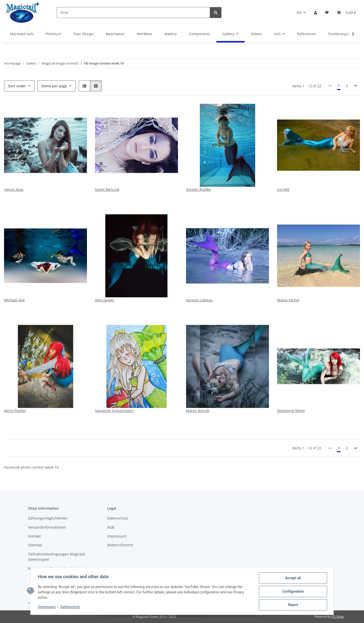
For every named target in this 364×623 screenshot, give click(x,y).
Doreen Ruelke (198, 189)
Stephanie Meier (291, 411)
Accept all (292, 579)
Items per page (54, 86)
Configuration (292, 592)
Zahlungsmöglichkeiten (48, 518)
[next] (355, 86)
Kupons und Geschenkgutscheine (56, 568)
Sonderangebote (342, 34)
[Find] (133, 13)
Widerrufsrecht (120, 545)
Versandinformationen (47, 527)
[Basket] (346, 13)
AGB (111, 527)
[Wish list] (327, 13)
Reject (292, 605)
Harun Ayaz (14, 189)
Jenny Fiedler (15, 411)
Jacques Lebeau (199, 300)
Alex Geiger (105, 300)
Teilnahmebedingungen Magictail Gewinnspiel (57, 557)
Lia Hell (283, 189)
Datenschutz (71, 607)
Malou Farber (288, 300)
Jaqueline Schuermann (114, 411)
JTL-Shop (338, 617)
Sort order (17, 86)
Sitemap (35, 545)
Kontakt (35, 536)
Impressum (48, 607)
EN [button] (299, 13)
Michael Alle (14, 300)
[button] (315, 13)
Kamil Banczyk (107, 189)
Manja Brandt (198, 411)
